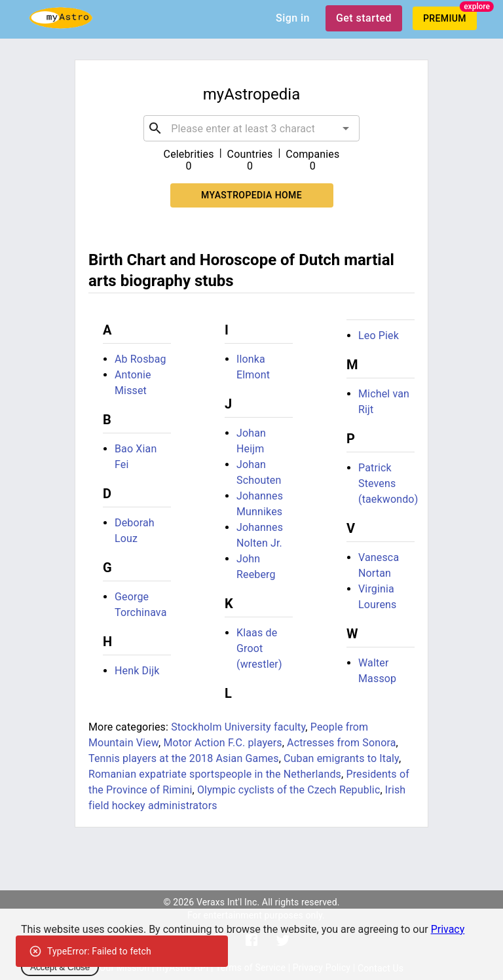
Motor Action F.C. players (222, 743)
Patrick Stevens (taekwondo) (388, 483)
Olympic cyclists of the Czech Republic (289, 790)
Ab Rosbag (140, 359)
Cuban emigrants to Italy (341, 758)
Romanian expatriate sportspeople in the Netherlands (215, 774)
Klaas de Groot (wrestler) (259, 648)
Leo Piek (379, 336)
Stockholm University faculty (238, 727)
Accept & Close (60, 967)
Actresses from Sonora (342, 743)
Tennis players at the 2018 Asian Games (184, 758)
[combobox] (251, 128)
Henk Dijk (137, 671)
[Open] (346, 128)
